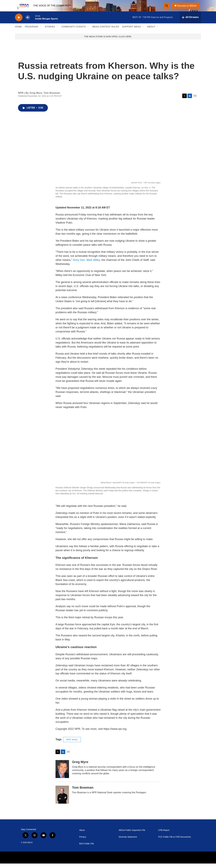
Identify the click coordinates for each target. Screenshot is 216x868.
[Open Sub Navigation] (41, 31)
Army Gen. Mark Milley (86, 264)
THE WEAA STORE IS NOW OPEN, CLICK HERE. (108, 41)
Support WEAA (131, 31)
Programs (32, 31)
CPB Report (164, 835)
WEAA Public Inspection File (132, 835)
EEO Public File (87, 848)
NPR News (72, 744)
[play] (19, 22)
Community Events (74, 31)
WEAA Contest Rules (106, 31)
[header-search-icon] (167, 8)
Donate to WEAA (188, 8)
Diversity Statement (128, 841)
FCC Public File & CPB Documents (175, 841)
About (151, 31)
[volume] (28, 22)
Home (18, 31)
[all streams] (190, 22)
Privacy (83, 841)
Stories (50, 31)
